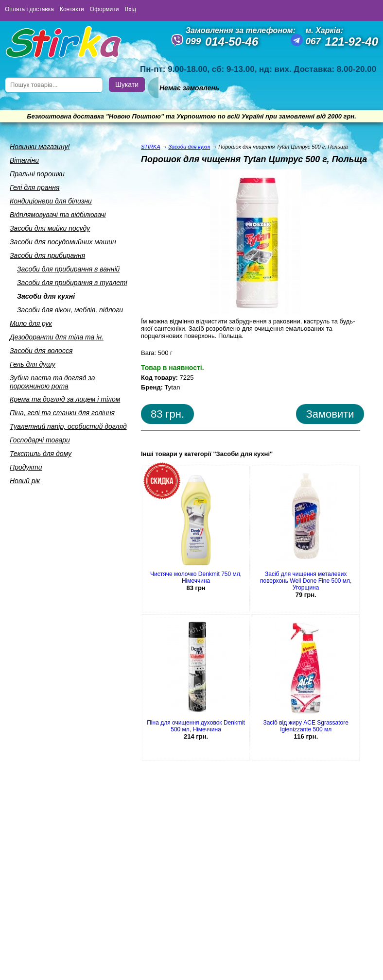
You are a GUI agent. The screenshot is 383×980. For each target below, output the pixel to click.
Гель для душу (33, 364)
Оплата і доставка (29, 9)
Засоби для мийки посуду (50, 228)
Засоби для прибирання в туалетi (72, 283)
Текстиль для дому (41, 454)
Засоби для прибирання (47, 255)
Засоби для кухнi (46, 296)
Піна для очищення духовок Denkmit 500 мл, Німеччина (196, 726)
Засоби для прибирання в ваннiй (68, 269)
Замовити (330, 414)
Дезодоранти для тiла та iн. (57, 337)
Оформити (104, 9)
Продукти (26, 467)
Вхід (131, 9)
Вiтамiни (24, 160)
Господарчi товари (40, 440)
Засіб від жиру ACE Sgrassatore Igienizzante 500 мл (305, 726)
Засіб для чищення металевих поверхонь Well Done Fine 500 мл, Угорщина (306, 581)
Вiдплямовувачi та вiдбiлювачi (58, 215)
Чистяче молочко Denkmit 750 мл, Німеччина (196, 577)
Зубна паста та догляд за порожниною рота (52, 382)
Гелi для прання (35, 187)
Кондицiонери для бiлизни (51, 201)
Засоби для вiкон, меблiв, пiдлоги (70, 310)
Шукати (127, 84)
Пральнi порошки (37, 174)
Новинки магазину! (40, 147)
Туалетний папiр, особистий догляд (68, 426)
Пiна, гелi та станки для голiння (62, 413)
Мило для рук (31, 323)
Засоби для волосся (41, 351)
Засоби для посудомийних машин (63, 242)
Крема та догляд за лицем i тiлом (65, 399)
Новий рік (25, 481)
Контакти (72, 9)
